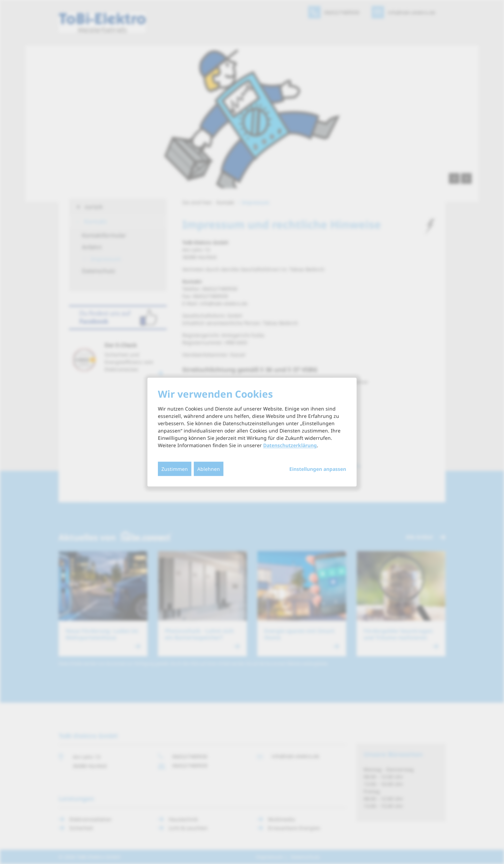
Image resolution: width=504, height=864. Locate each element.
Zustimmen (175, 469)
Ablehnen (209, 469)
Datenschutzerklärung (290, 445)
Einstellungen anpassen (318, 469)
